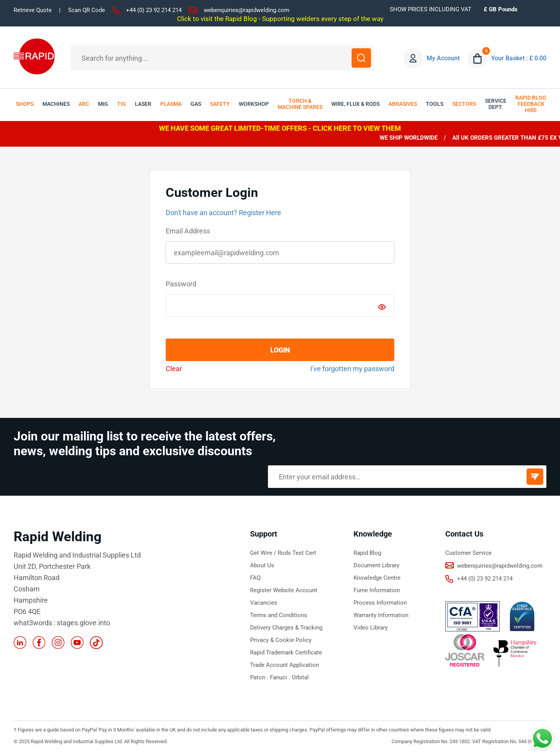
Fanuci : (281, 677)
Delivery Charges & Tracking (286, 628)
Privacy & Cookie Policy (281, 640)
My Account (443, 58)
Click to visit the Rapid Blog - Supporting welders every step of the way (280, 19)
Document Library (376, 565)
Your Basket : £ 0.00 (519, 58)
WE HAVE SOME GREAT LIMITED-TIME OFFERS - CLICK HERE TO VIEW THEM (280, 128)
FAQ (255, 578)
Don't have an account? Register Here (223, 213)
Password (181, 284)
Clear (174, 369)
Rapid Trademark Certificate (286, 653)
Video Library (371, 628)
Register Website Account (284, 590)
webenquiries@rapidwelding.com (247, 10)
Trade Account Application (284, 665)
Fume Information (377, 590)
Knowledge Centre (377, 578)
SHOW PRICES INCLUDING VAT (430, 9)
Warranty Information (381, 615)
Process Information (380, 603)
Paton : (260, 677)
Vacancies (264, 603)
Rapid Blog (367, 553)
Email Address (188, 231)
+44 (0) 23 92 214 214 (154, 10)
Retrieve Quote (33, 10)
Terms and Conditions (279, 615)
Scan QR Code (87, 10)
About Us (262, 565)
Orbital (300, 677)
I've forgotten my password (352, 369)
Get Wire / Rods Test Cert (283, 553)
